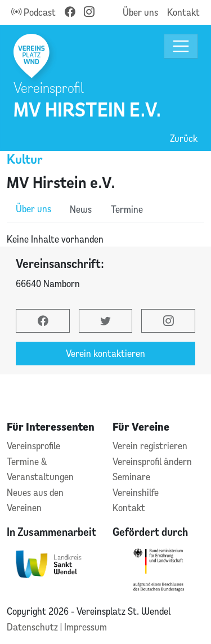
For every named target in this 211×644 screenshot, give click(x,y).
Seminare (131, 477)
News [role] (81, 209)
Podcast (33, 12)
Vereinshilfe (136, 492)
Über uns (140, 12)
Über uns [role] (33, 209)
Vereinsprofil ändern (152, 461)
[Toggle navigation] (181, 46)
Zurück (184, 138)
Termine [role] (127, 209)
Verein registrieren (150, 446)
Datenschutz (33, 627)
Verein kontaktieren (105, 353)
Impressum (86, 627)
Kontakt (183, 12)
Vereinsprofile (33, 446)
